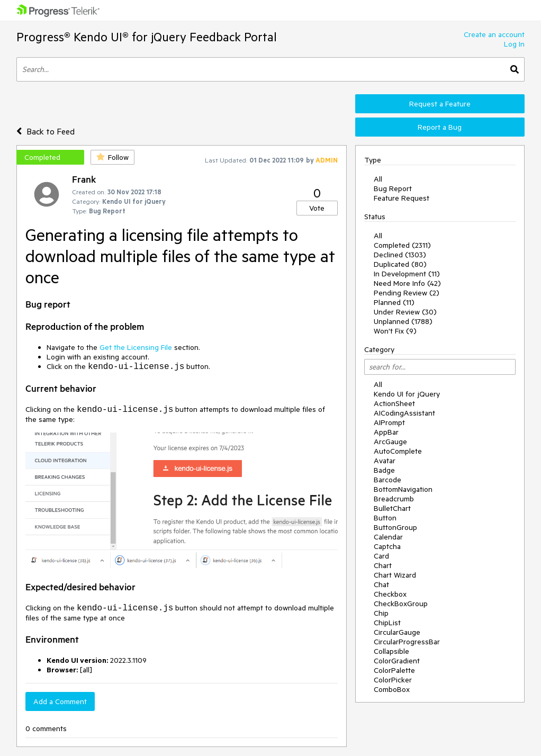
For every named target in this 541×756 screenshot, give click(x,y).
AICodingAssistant (404, 413)
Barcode (387, 480)
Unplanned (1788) (403, 321)
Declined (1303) (400, 255)
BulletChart (392, 508)
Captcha (387, 546)
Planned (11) (394, 302)
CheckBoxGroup (401, 604)
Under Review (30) (405, 312)
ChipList (387, 623)
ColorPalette (394, 670)
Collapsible (391, 651)
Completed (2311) (402, 245)
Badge (384, 470)
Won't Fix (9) (395, 331)
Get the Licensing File (136, 347)
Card (381, 556)
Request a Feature (440, 104)
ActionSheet (394, 403)
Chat (381, 584)
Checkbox (390, 594)
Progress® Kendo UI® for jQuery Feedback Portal (147, 37)
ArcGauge (390, 442)
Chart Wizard (395, 575)
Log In (514, 44)
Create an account (494, 34)
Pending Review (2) (407, 293)
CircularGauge (397, 632)
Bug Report (393, 188)
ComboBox (392, 689)
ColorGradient (397, 661)
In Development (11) (407, 274)
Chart (383, 565)
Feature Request (402, 198)
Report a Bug (440, 127)
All (378, 179)
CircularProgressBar (407, 642)
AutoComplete (398, 451)
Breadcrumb (394, 499)
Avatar (385, 461)
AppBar (386, 432)
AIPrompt (389, 422)
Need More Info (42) (407, 283)
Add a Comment (60, 701)
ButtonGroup (395, 527)
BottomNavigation (403, 489)
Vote (317, 208)
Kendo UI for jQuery (407, 394)
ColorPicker (393, 680)
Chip (381, 613)
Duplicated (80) (400, 264)
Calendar (388, 537)
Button (385, 518)
